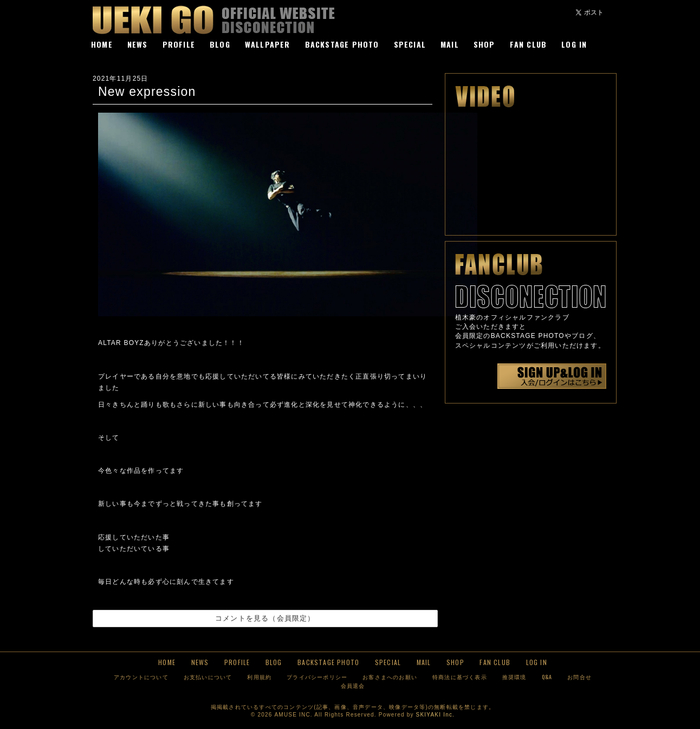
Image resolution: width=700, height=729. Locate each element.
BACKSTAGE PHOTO (342, 44)
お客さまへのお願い (390, 677)
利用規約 (259, 677)
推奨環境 (514, 677)
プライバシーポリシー (317, 677)
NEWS (138, 44)
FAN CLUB (529, 44)
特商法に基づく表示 (460, 677)
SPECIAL (410, 44)
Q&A (547, 677)
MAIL (450, 44)
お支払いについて (208, 677)
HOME (102, 44)
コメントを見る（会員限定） (265, 618)
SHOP (484, 44)
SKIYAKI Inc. (435, 715)
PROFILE (179, 44)
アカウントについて (141, 677)
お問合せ (579, 677)
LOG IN (574, 44)
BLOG (220, 44)
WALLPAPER (268, 44)
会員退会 (353, 685)
